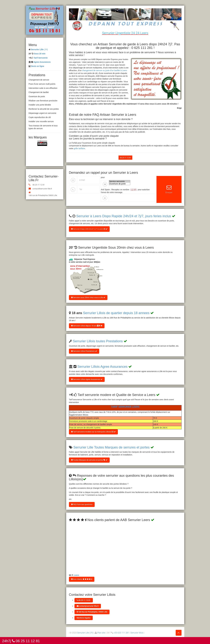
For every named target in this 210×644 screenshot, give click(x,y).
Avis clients (82, 579)
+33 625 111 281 (121, 633)
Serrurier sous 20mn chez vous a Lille (88, 297)
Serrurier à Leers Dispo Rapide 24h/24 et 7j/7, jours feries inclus (124, 216)
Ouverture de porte (120, 184)
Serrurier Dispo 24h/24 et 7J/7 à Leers (89, 229)
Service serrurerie (120, 181)
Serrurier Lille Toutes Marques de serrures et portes (111, 447)
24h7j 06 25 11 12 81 (21, 641)
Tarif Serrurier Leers (125, 407)
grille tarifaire (79, 148)
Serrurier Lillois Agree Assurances (102, 367)
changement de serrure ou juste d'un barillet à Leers (105, 70)
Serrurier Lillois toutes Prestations (98, 341)
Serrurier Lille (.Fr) (85, 633)
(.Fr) (39, 49)
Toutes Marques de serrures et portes (89, 460)
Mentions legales (84, 618)
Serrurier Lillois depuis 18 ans (87, 326)
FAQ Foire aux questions (82, 504)
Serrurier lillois (137, 633)
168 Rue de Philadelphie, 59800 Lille (92, 612)
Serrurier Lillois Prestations (84, 351)
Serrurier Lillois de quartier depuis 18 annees (116, 313)
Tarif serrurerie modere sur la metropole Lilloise (93, 432)
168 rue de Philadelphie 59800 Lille (43, 195)
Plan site (101, 633)
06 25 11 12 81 (39, 185)
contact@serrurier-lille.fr (42, 189)
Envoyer (169, 189)
